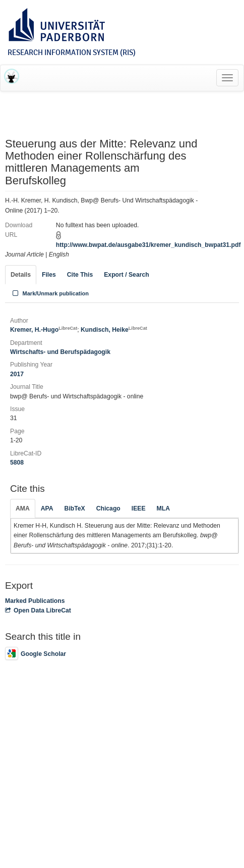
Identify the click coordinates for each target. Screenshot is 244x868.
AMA (23, 508)
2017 (17, 374)
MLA (163, 508)
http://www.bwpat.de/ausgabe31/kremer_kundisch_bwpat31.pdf (148, 245)
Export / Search (126, 275)
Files (49, 275)
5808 (17, 463)
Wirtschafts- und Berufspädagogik (60, 352)
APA (47, 508)
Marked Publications (35, 601)
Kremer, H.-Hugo (44, 330)
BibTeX (75, 508)
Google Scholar (36, 654)
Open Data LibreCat (38, 610)
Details (21, 275)
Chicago (108, 508)
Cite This (80, 275)
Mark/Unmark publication (50, 293)
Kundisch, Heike (114, 330)
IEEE (139, 508)
